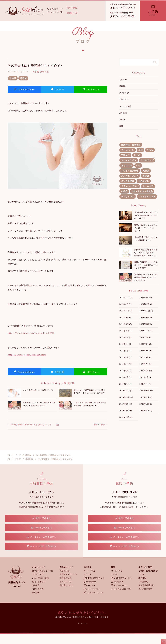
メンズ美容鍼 (128, 191)
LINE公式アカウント (94, 588)
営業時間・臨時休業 (131, 155)
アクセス (88, 585)
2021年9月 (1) (146, 368)
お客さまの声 (38, 599)
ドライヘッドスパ (130, 197)
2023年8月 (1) (125, 348)
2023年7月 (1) (146, 348)
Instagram (90, 592)
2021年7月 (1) (146, 374)
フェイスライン (129, 171)
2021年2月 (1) (125, 394)
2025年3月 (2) (146, 308)
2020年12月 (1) (126, 401)
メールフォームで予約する (41, 547)
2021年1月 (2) (146, 394)
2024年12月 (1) (146, 314)
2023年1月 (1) (125, 361)
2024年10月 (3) (146, 321)
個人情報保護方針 (146, 596)
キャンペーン (128, 160)
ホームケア (148, 197)
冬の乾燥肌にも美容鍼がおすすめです (36, 76)
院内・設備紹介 (39, 592)
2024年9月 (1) (125, 328)
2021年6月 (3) (125, 381)
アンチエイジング (130, 186)
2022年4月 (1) (146, 361)
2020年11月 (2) (146, 401)
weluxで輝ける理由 (41, 588)
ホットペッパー (92, 599)
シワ (138, 176)
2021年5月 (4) (146, 381)
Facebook (90, 596)
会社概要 (36, 603)
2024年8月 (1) (146, 328)
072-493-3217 (122, 8)
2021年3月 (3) (146, 388)
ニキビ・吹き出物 (130, 181)
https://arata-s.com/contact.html (27, 365)
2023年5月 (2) (125, 354)
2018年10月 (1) (126, 428)
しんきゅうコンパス (94, 603)
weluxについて (27, 26)
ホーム (12, 26)
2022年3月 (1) (125, 368)
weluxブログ (107, 26)
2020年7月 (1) (146, 414)
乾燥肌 (13, 89)
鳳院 (74, 26)
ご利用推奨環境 (145, 599)
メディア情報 (125, 117)
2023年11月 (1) (146, 341)
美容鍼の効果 (66, 588)
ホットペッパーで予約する (41, 557)
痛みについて (66, 592)
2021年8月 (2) (125, 374)
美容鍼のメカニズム (68, 585)
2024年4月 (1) (146, 334)
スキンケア (124, 103)
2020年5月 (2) (146, 421)
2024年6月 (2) (126, 334)
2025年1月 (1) (125, 314)
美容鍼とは (65, 581)
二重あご (125, 165)
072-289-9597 (123, 16)
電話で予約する (41, 529)
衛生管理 (36, 596)
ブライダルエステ (147, 207)
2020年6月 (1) (126, 421)
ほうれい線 (126, 176)
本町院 (122, 130)
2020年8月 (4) (126, 414)
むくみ (137, 165)
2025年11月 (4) (126, 308)
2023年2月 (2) (146, 354)
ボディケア (124, 110)
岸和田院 (62, 26)
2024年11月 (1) (126, 321)
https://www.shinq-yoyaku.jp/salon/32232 (31, 343)
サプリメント (128, 207)
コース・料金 (90, 581)
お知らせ (123, 90)
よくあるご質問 (89, 26)
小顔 (140, 160)
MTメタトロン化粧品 (142, 202)
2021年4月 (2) (125, 388)
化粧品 (124, 202)
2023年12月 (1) (126, 341)
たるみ (150, 160)
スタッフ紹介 (38, 585)
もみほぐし (144, 191)
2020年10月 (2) (126, 408)
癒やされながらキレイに (43, 581)
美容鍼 (36, 82)
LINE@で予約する (42, 538)
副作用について (67, 596)
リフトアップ (147, 171)
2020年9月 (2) (146, 408)
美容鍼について (45, 26)
